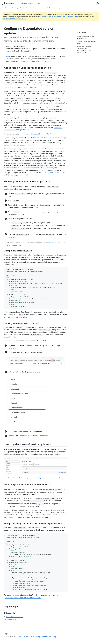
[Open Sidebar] (2, 8)
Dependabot (20, 8)
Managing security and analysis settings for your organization (27, 163)
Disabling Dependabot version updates (28, 484)
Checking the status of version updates (28, 444)
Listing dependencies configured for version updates (40, 478)
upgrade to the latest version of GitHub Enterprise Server (59, 17)
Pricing (38, 637)
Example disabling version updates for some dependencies (33, 524)
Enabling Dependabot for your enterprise (34, 61)
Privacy (26, 637)
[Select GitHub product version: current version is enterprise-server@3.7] (31, 3)
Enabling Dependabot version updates (27, 181)
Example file (20, 251)
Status (32, 637)
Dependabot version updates (35, 8)
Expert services (47, 637)
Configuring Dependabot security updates (20, 87)
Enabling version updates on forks (22, 323)
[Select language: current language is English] (98, 3)
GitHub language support (17, 175)
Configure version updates (55, 8)
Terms (20, 637)
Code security (9, 8)
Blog (54, 637)
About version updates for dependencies (29, 68)
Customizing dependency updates (37, 134)
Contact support (10, 620)
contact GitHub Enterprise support (14, 19)
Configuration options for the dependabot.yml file (40, 168)
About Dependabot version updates (52, 173)
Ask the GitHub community (14, 617)
